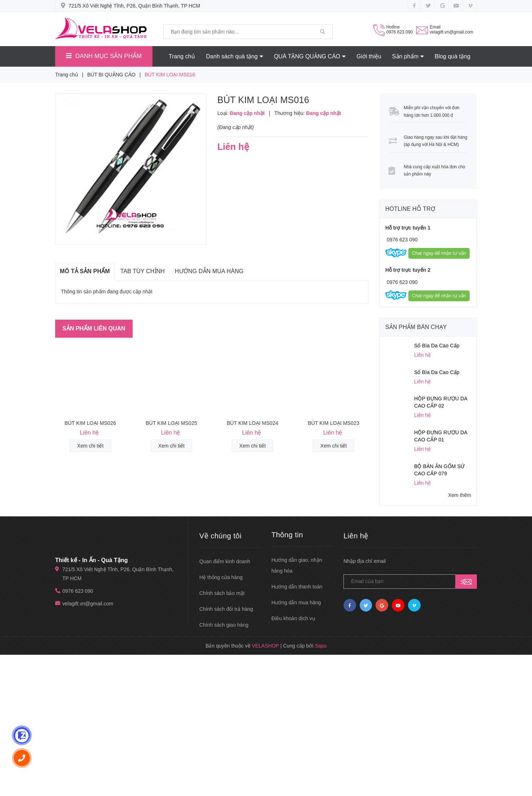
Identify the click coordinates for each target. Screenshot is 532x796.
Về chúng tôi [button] (220, 536)
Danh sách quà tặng (235, 56)
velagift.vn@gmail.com (451, 32)
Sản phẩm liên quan (94, 328)
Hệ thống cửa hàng (221, 577)
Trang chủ (182, 56)
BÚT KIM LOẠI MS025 (171, 423)
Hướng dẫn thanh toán (297, 587)
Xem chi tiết (90, 446)
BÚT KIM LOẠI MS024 (252, 423)
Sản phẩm (408, 56)
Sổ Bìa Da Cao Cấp (437, 346)
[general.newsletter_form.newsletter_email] (410, 582)
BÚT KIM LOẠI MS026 (90, 423)
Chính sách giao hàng (224, 625)
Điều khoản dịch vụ (293, 618)
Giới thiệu (369, 56)
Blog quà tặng (453, 56)
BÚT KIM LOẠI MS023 (334, 423)
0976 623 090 (400, 32)
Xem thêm (460, 495)
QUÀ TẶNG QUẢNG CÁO (310, 56)
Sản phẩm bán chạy (416, 327)
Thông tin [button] (287, 535)
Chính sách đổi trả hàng (226, 609)
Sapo (321, 646)
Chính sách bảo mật (222, 593)
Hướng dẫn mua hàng (296, 602)
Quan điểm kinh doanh (225, 561)
